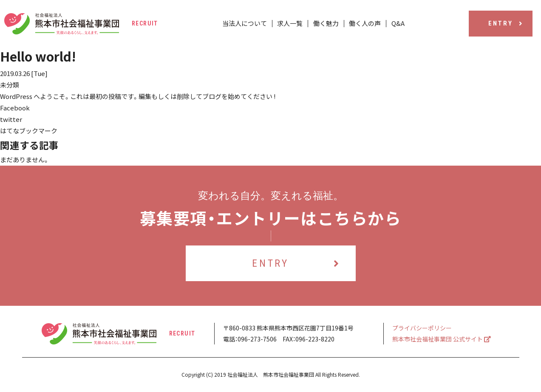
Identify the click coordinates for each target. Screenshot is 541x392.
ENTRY (506, 23)
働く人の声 (364, 24)
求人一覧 (292, 24)
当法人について (248, 24)
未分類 (10, 85)
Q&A (395, 24)
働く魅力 (326, 24)
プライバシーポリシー (422, 328)
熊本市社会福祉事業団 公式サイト (442, 339)
